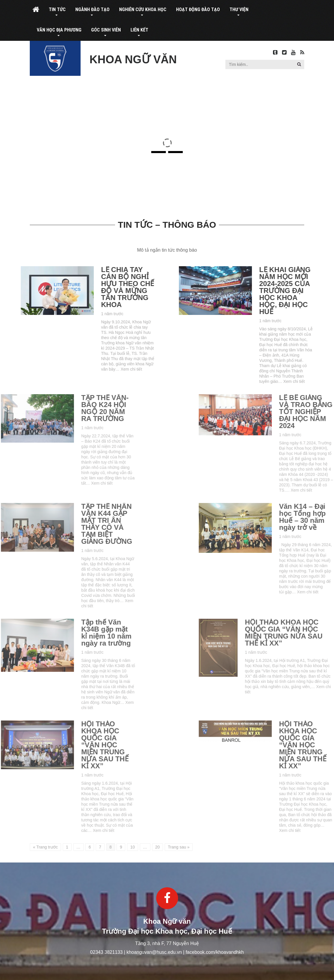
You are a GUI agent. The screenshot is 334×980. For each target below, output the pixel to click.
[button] (299, 64)
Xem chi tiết (106, 369)
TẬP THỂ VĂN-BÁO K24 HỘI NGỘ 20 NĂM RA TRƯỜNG (54, 408)
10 (133, 847)
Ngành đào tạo (92, 9)
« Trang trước (45, 847)
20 (158, 847)
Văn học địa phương (59, 30)
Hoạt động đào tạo (198, 9)
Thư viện (239, 9)
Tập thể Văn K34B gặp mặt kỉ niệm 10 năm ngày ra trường (56, 633)
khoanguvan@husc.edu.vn (154, 952)
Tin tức (57, 9)
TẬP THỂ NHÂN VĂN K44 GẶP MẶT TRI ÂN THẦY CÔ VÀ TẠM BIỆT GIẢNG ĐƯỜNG (56, 524)
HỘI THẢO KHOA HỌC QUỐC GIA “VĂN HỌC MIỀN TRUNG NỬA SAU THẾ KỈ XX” (54, 745)
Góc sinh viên (106, 30)
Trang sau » (179, 847)
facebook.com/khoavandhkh (215, 952)
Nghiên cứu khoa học (143, 9)
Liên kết (139, 30)
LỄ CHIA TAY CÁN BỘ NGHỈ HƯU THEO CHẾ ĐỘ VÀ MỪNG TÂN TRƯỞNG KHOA (103, 287)
